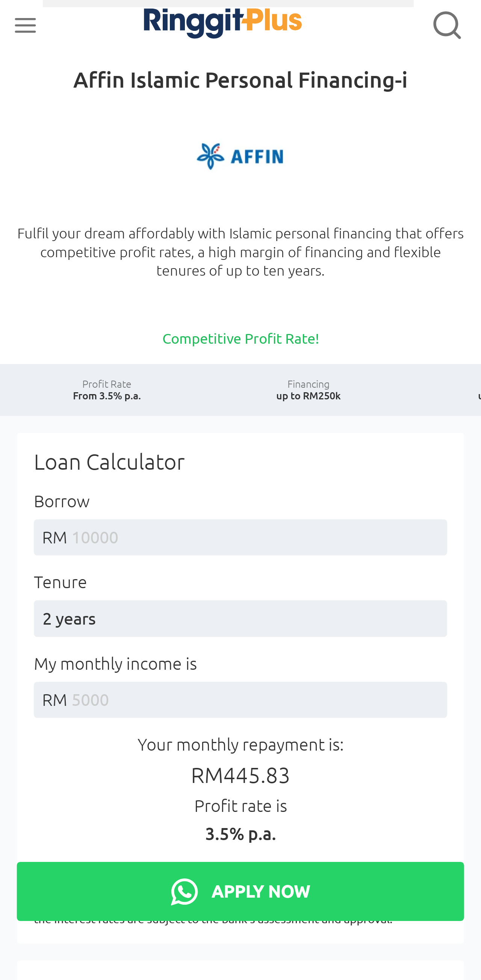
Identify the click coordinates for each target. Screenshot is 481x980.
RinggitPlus (196, 25)
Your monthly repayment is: (241, 793)
